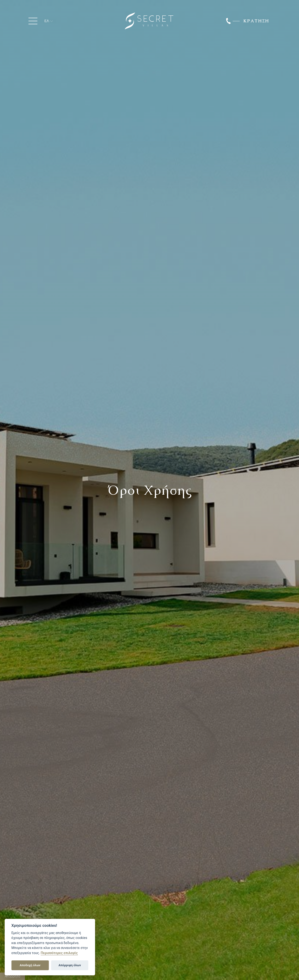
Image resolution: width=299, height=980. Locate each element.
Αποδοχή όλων (30, 965)
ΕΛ (47, 21)
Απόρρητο (12, 976)
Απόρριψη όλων (70, 965)
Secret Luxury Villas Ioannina (149, 21)
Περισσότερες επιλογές (59, 953)
